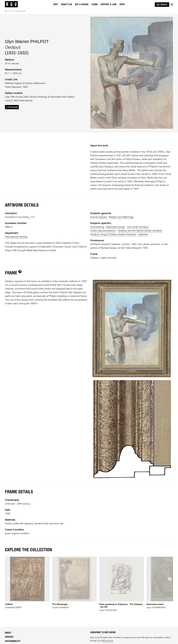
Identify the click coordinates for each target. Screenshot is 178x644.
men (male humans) (138, 227)
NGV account (107, 641)
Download (12, 107)
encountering (97, 227)
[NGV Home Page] (11, 4)
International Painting (16, 237)
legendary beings (116, 227)
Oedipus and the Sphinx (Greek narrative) (140, 231)
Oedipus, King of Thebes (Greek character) (113, 234)
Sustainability (13, 641)
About (8, 633)
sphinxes (143, 234)
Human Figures (99, 217)
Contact (9, 637)
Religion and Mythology (121, 217)
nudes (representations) (103, 231)
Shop (122, 5)
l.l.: (29, 217)
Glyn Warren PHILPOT (27, 41)
